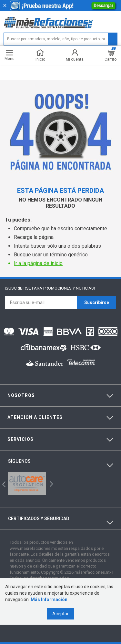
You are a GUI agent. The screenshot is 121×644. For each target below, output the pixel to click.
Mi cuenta (75, 55)
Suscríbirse (97, 302)
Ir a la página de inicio (38, 263)
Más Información (49, 599)
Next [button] (50, 484)
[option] (27, 483)
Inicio (40, 55)
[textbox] (60, 39)
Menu (10, 55)
